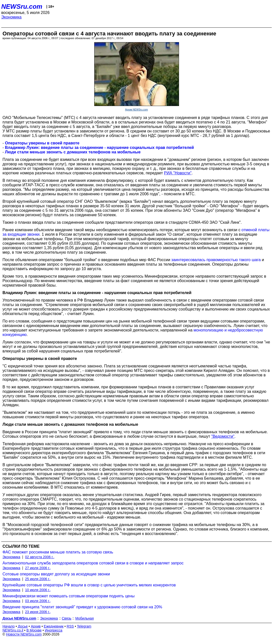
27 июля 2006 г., (38, 568)
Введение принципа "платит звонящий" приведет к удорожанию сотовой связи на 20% (82, 607)
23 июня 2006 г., (38, 612)
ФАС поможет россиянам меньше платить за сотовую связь (58, 552)
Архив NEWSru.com (136, 110)
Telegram (84, 626)
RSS (70, 626)
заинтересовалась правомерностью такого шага (216, 260)
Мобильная (85, 618)
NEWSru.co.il (13, 630)
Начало (9, 626)
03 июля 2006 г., (38, 601)
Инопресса (54, 630)
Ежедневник (54, 626)
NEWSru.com (22, 6)
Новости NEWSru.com (24, 634)
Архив (36, 626)
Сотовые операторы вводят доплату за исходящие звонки (56, 574)
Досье (23, 626)
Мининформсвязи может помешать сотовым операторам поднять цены (69, 596)
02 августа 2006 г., (40, 557)
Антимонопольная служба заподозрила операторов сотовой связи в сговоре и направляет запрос (93, 563)
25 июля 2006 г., (38, 579)
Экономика (11, 17)
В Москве (34, 630)
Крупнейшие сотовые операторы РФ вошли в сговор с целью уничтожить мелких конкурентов (89, 585)
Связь (67, 618)
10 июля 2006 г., (38, 590)
